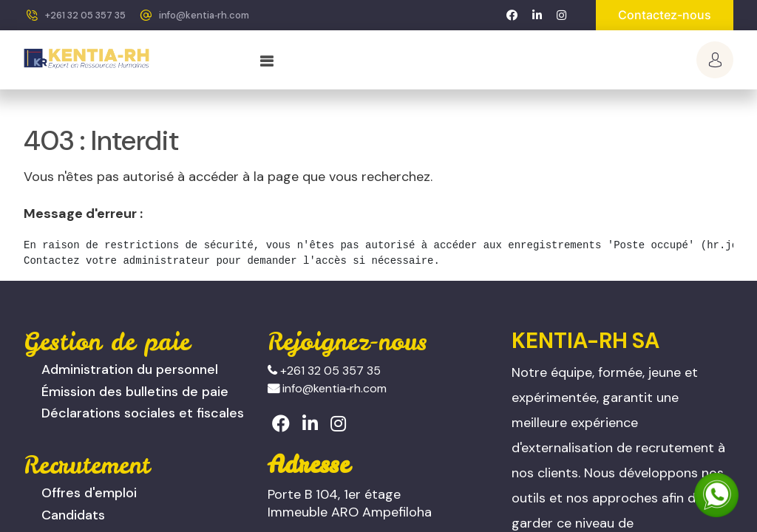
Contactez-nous (665, 15)
